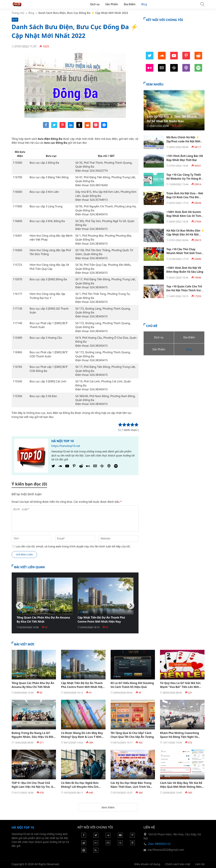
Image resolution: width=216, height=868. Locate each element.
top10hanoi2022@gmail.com (166, 850)
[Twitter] (53, 467)
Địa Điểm (130, 4)
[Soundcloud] (108, 837)
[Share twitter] (54, 127)
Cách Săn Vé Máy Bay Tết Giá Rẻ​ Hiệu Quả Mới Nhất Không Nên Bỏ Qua (181, 787)
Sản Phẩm (112, 4)
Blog (144, 4)
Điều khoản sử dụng (147, 864)
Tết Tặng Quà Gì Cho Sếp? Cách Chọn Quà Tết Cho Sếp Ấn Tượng (132, 735)
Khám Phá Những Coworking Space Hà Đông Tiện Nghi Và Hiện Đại (180, 737)
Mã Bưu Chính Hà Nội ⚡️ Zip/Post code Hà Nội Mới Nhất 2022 (183, 141)
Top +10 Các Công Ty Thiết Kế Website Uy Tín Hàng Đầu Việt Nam (185, 179)
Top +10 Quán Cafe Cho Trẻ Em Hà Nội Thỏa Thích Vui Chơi (184, 290)
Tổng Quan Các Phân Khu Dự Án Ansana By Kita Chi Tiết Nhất (43, 619)
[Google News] (95, 467)
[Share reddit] (88, 127)
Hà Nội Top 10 (63, 441)
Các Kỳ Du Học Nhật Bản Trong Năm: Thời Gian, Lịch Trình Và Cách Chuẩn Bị (131, 787)
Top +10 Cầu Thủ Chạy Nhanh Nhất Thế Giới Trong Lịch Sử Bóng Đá (185, 253)
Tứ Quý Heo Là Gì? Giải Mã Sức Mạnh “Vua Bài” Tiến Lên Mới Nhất (180, 687)
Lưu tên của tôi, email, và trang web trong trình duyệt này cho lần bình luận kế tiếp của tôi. (73, 546)
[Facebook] (84, 837)
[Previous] (20, 605)
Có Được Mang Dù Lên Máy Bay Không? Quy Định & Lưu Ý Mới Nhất (82, 737)
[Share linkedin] (71, 127)
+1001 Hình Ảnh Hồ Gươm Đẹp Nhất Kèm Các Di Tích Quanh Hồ (184, 216)
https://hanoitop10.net (66, 446)
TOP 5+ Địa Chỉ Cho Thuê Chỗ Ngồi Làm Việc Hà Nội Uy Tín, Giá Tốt (34, 787)
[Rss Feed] (96, 852)
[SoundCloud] (60, 467)
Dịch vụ (95, 4)
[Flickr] (88, 467)
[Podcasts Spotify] (116, 467)
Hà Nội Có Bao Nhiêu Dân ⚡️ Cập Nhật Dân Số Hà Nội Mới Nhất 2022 (185, 235)
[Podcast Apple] (109, 467)
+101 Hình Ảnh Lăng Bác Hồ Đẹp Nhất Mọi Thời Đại (185, 158)
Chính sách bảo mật (178, 864)
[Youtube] (67, 467)
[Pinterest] (74, 467)
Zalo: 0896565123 (159, 844)
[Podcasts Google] (102, 467)
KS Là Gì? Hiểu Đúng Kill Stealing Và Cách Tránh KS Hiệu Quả (132, 685)
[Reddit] (81, 467)
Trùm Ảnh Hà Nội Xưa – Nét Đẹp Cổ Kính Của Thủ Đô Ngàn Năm (185, 197)
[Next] (131, 605)
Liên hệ (200, 864)
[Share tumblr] (79, 127)
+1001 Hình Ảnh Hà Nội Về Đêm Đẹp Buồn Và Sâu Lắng (185, 270)
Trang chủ (18, 13)
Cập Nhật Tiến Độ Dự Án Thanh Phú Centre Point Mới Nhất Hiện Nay (101, 619)
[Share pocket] (96, 127)
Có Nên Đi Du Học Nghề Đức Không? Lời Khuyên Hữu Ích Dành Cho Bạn (80, 787)
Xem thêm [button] (108, 807)
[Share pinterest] (62, 127)
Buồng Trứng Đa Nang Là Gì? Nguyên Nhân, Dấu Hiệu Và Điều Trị (33, 737)
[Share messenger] (104, 127)
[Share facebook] (46, 127)
